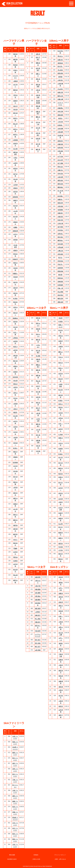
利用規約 (36, 855)
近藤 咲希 (38, 577)
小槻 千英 (38, 586)
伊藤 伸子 (38, 622)
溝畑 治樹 (60, 302)
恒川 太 (60, 258)
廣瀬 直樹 (60, 115)
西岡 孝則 (60, 73)
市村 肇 (15, 109)
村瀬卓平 (15, 259)
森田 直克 (60, 184)
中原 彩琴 (38, 631)
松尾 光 (60, 118)
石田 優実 (38, 593)
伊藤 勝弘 (60, 108)
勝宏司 (15, 412)
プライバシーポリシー (60, 855)
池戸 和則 (60, 227)
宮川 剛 (15, 149)
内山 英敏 (60, 292)
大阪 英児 (60, 217)
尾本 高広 (60, 237)
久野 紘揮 (60, 247)
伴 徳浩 (61, 321)
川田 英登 (60, 206)
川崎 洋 (15, 409)
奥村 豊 (60, 275)
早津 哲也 (60, 261)
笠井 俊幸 (60, 244)
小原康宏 (15, 140)
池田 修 (61, 687)
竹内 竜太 (60, 230)
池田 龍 (61, 543)
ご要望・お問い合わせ (60, 859)
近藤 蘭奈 (38, 600)
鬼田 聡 (15, 525)
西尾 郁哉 (60, 271)
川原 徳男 (60, 132)
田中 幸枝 (38, 643)
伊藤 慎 (15, 188)
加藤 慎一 (60, 199)
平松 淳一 (60, 264)
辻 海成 (61, 434)
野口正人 (60, 56)
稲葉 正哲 (60, 92)
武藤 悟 (15, 250)
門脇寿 (15, 548)
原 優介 (61, 400)
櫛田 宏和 (60, 298)
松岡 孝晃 (60, 148)
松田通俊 (60, 210)
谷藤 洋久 (60, 170)
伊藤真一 (15, 273)
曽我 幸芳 (60, 203)
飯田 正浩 (60, 96)
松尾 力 (15, 347)
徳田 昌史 (60, 180)
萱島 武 (15, 384)
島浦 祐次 (60, 278)
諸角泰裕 (15, 197)
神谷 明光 (60, 295)
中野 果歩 (38, 596)
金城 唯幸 (60, 268)
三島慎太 (15, 338)
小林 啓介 (60, 80)
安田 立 (61, 404)
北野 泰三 (60, 234)
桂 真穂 (38, 356)
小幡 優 (15, 81)
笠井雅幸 (15, 462)
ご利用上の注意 (36, 859)
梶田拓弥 (60, 63)
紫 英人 (15, 448)
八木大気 (60, 122)
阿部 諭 (15, 557)
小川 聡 (61, 550)
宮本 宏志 (60, 174)
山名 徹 (61, 499)
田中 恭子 (38, 640)
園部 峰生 (60, 187)
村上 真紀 (38, 619)
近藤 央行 (60, 60)
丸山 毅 (61, 524)
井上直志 (60, 70)
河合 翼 (15, 381)
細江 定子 (38, 647)
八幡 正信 (60, 251)
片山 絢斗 (60, 89)
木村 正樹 (60, 111)
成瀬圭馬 (15, 231)
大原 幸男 (60, 177)
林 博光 (15, 298)
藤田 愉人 (60, 240)
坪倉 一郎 (60, 288)
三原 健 (15, 185)
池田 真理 (38, 608)
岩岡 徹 (60, 77)
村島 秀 (61, 602)
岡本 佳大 (60, 167)
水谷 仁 (15, 540)
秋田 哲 (61, 706)
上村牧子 (38, 612)
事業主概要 (12, 855)
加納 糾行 (60, 141)
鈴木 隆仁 (60, 196)
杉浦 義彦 (60, 285)
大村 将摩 (60, 129)
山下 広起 (60, 156)
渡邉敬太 (15, 318)
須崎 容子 (38, 615)
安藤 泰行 (60, 213)
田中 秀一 (60, 66)
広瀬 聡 (15, 561)
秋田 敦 (61, 474)
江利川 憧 (60, 223)
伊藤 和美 (60, 144)
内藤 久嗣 (60, 99)
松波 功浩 (60, 220)
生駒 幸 (38, 54)
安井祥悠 (15, 377)
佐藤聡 (15, 227)
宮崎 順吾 (60, 281)
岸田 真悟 (60, 254)
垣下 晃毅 (60, 163)
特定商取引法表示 (12, 859)
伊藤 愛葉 (38, 589)
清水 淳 (15, 106)
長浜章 (61, 318)
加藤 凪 (61, 593)
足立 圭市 (60, 160)
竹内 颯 (61, 547)
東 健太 (61, 454)
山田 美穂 (38, 650)
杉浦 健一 (60, 125)
